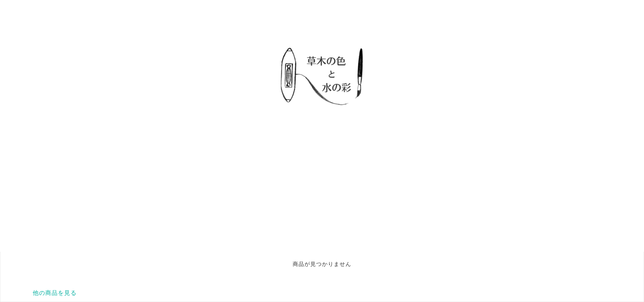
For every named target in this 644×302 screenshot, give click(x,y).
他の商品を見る (55, 293)
